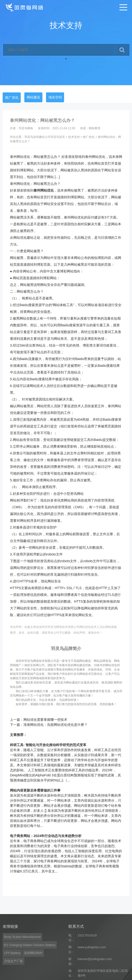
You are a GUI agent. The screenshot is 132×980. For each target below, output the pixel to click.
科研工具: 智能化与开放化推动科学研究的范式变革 (53, 745)
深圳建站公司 (47, 137)
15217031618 (87, 964)
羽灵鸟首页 (63, 137)
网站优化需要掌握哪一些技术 (50, 720)
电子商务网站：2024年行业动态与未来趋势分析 (51, 836)
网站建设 (33, 97)
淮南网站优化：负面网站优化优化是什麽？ (60, 725)
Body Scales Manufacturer (22, 965)
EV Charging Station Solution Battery (30, 973)
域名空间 (55, 97)
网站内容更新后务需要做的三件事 (40, 790)
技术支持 (79, 137)
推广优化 (12, 97)
